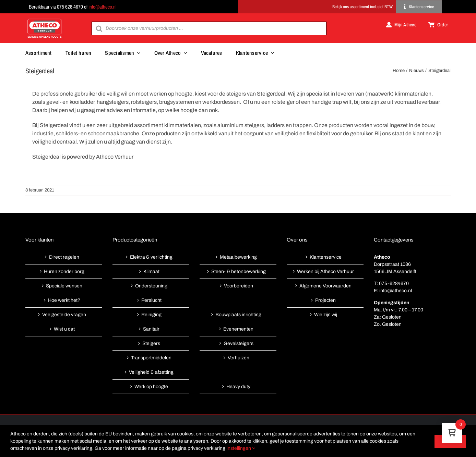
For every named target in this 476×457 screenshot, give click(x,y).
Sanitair (151, 329)
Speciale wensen (64, 286)
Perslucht (151, 300)
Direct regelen (64, 257)
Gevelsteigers (239, 343)
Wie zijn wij (326, 315)
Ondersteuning (151, 286)
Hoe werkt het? (64, 300)
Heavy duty (238, 387)
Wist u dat (64, 329)
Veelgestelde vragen (64, 315)
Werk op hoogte (151, 387)
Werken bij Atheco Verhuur (325, 271)
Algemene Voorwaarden (325, 286)
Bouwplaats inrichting (238, 315)
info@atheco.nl (103, 7)
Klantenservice (326, 257)
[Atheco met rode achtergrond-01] (45, 19)
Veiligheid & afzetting (151, 372)
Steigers (151, 343)
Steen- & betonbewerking (239, 271)
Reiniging (151, 315)
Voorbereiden (239, 286)
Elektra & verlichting (151, 257)
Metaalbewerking (238, 257)
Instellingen (241, 448)
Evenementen (238, 329)
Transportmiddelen (151, 358)
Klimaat (151, 271)
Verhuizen (239, 358)
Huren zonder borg (64, 271)
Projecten (325, 300)
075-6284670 (394, 283)
